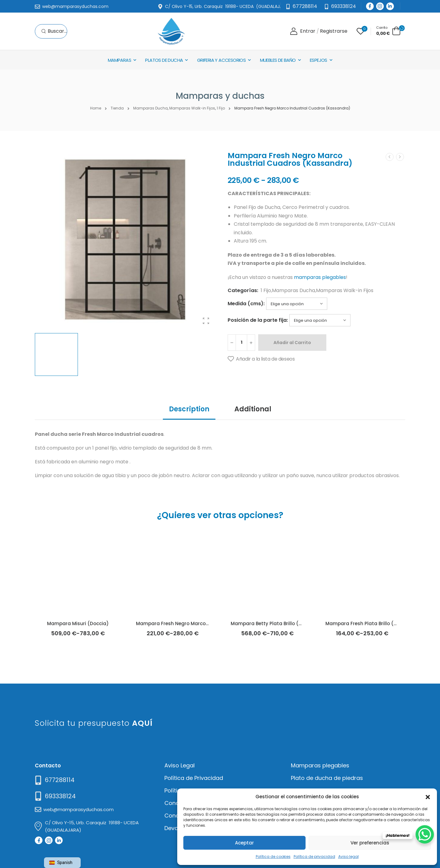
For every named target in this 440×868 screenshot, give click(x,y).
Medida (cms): (246, 304)
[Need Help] (340, 7)
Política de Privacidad (194, 778)
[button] (428, 796)
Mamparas (119, 60)
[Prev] (390, 157)
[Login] (303, 31)
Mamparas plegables (320, 765)
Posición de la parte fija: (258, 320)
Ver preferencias (370, 843)
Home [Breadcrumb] (96, 108)
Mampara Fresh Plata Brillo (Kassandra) (374, 623)
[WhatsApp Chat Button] (425, 834)
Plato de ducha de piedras (327, 778)
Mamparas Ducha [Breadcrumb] (150, 108)
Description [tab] (189, 409)
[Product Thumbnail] (125, 240)
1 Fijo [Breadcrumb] (221, 108)
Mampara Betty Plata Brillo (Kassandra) (279, 623)
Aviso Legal (180, 765)
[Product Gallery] (206, 321)
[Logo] (171, 31)
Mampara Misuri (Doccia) (78, 623)
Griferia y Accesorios (221, 60)
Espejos (319, 60)
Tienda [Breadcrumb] (117, 108)
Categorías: (243, 290)
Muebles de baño (278, 60)
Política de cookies (273, 857)
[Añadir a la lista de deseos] (261, 359)
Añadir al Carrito (292, 343)
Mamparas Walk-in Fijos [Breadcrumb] (192, 108)
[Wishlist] (361, 31)
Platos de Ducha (164, 60)
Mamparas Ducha (293, 290)
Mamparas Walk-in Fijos (345, 290)
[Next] (400, 157)
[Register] (334, 31)
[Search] (54, 31)
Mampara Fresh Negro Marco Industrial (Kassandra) (199, 623)
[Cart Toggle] (388, 31)
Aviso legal (348, 857)
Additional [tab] (253, 409)
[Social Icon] (370, 6)
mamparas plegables (320, 277)
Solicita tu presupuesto (94, 723)
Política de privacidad (314, 857)
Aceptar (244, 843)
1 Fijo (266, 290)
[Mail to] (72, 7)
